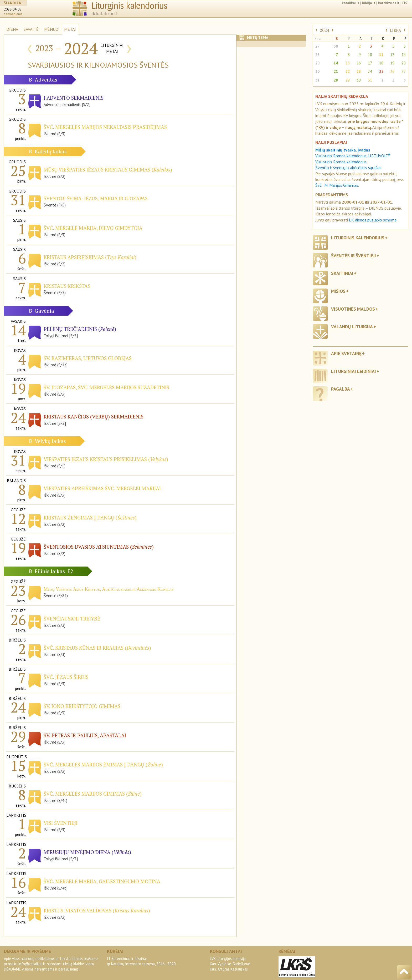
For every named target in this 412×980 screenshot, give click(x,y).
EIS (405, 3)
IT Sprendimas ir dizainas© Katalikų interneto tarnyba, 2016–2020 (141, 961)
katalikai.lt (351, 3)
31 (317, 80)
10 (370, 55)
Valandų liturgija (352, 327)
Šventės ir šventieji (354, 256)
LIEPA (395, 30)
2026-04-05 (13, 9)
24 (370, 71)
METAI (70, 29)
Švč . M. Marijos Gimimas (337, 185)
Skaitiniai (342, 273)
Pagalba (341, 389)
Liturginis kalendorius (358, 238)
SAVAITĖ (31, 29)
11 (381, 55)
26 (392, 71)
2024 (325, 30)
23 (359, 71)
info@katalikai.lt (32, 964)
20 (404, 63)
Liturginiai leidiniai (354, 371)
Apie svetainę (346, 353)
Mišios (338, 291)
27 (317, 46)
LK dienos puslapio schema (373, 220)
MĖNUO (51, 29)
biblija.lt (369, 3)
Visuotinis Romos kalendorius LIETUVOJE (353, 156)
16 (359, 63)
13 (404, 55)
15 (348, 63)
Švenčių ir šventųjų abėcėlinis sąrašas (348, 168)
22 (348, 71)
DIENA (12, 29)
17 (370, 63)
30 (336, 46)
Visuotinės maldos (353, 309)
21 (336, 71)
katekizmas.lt (389, 3)
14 (336, 63)
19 (392, 63)
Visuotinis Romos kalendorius (341, 162)
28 (317, 55)
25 (381, 71)
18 (381, 63)
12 (392, 55)
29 (317, 63)
